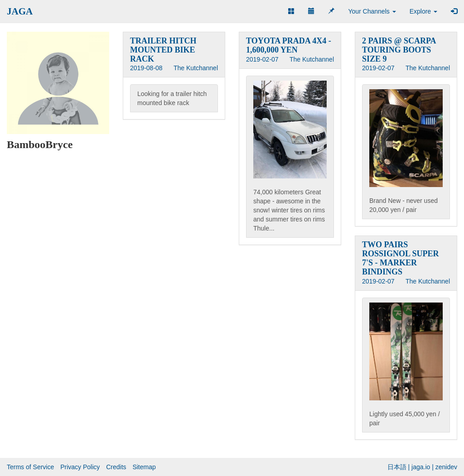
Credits (116, 467)
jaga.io (421, 467)
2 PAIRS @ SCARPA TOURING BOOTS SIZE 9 (399, 50)
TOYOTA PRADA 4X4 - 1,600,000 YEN (289, 45)
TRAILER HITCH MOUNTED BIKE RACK (163, 50)
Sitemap (144, 467)
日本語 (397, 467)
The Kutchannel (196, 68)
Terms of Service (30, 467)
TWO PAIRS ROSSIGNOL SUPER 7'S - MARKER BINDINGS (401, 258)
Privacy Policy (80, 467)
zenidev (446, 467)
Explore (423, 11)
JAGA (20, 11)
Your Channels (372, 11)
